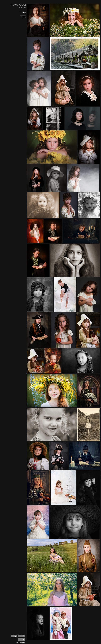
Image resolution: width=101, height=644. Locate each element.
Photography (23, 8)
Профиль (24, 17)
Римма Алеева (19, 5)
